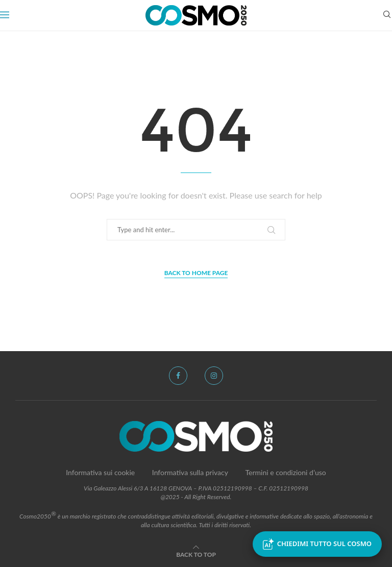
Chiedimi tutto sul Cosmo (317, 544)
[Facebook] (178, 376)
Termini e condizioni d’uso (286, 472)
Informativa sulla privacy (190, 472)
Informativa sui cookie (100, 472)
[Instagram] (214, 376)
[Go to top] (196, 554)
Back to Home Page (196, 273)
